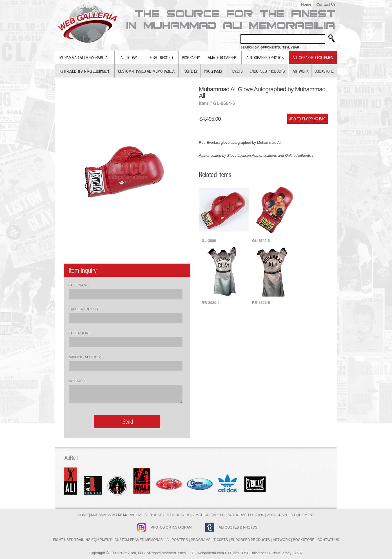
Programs (201, 540)
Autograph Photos (246, 515)
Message (78, 381)
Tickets (221, 540)
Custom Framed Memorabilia (142, 540)
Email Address (83, 309)
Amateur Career (209, 515)
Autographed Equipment (291, 515)
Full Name (79, 285)
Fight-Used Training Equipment (82, 540)
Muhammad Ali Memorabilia (116, 515)
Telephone (80, 333)
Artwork (281, 540)
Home (306, 4)
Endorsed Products (250, 540)
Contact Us (326, 4)
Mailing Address (85, 357)
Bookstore (304, 540)
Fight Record (178, 515)
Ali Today (153, 515)
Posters (180, 540)
